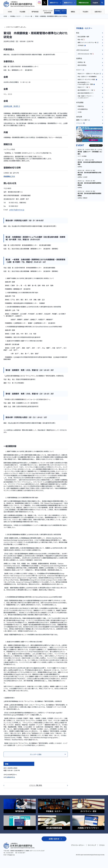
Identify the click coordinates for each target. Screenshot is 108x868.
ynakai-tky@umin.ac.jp (17, 210)
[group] (89, 134)
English (95, 3)
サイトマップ (92, 845)
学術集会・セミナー (84, 28)
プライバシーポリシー (78, 845)
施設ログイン (68, 3)
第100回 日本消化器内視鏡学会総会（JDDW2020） (5, 785)
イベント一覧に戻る (36, 785)
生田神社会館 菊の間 (11, 106)
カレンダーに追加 (36, 754)
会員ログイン (54, 3)
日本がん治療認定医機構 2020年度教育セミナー (66, 785)
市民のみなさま (84, 3)
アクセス (102, 845)
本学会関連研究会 (9, 777)
